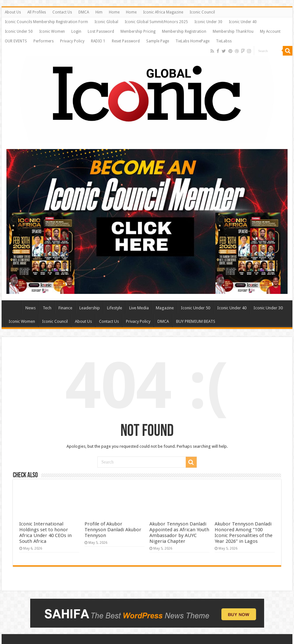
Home (114, 12)
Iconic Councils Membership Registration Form (46, 22)
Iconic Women (52, 31)
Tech (47, 308)
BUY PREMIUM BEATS (196, 321)
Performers (44, 41)
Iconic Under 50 (19, 31)
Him (99, 12)
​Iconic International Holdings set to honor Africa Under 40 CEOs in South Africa (45, 533)
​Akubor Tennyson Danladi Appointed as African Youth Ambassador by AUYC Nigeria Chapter (179, 533)
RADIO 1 (98, 41)
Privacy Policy (72, 41)
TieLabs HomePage (192, 41)
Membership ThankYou (233, 31)
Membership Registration (184, 31)
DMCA (84, 12)
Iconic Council (202, 12)
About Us (13, 12)
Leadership (90, 308)
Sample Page (158, 41)
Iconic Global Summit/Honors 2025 (156, 22)
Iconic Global (106, 22)
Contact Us (62, 12)
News (31, 308)
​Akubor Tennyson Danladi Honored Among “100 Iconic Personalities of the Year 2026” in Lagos (244, 533)
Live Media (139, 308)
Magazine (165, 308)
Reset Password (126, 41)
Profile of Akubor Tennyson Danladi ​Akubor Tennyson (113, 530)
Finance (65, 308)
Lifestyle (115, 308)
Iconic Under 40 (243, 22)
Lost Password (101, 31)
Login (76, 31)
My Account (270, 31)
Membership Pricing (138, 31)
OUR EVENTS (16, 41)
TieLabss (224, 41)
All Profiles (37, 12)
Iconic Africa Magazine (163, 12)
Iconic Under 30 (208, 22)
